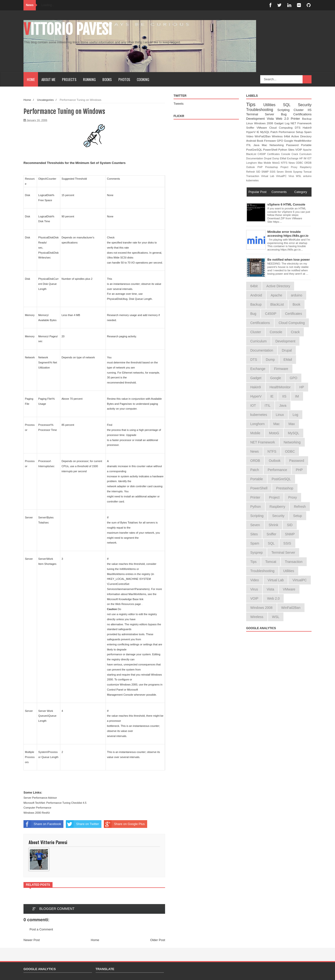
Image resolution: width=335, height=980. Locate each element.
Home (31, 79)
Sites (292, 150)
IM (305, 158)
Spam (308, 132)
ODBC (300, 163)
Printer (296, 119)
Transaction (254, 176)
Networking (278, 145)
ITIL (250, 145)
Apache (307, 150)
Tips (255, 104)
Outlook (252, 167)
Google (289, 141)
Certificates (274, 154)
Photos (124, 79)
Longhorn (252, 163)
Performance (287, 132)
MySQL (265, 132)
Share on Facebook (42, 824)
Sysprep (298, 172)
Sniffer (251, 128)
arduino (307, 176)
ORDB (308, 163)
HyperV (251, 132)
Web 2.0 (283, 119)
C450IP (262, 154)
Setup (300, 132)
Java (258, 145)
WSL (300, 176)
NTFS (285, 163)
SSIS (273, 172)
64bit (288, 136)
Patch (274, 132)
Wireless (278, 136)
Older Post (158, 940)
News (292, 163)
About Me (48, 79)
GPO (280, 141)
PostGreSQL (255, 150)
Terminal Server (264, 114)
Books (107, 79)
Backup (307, 119)
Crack (295, 154)
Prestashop (273, 167)
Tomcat (307, 172)
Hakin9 (307, 128)
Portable (306, 145)
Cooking (143, 79)
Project (286, 167)
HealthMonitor (303, 141)
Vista (271, 119)
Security (305, 105)
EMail (284, 158)
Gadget (279, 123)
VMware (263, 128)
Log (288, 123)
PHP (261, 167)
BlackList (252, 154)
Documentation (255, 158)
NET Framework (301, 123)
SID (259, 172)
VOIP (299, 150)
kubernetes (252, 181)
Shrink (289, 172)
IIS (310, 110)
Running (89, 79)
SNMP (266, 172)
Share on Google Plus (124, 824)
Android (251, 141)
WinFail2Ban (263, 136)
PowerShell (271, 150)
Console (286, 154)
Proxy (295, 167)
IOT (309, 158)
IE (258, 132)
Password (293, 145)
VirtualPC (282, 176)
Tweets (179, 104)
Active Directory (301, 136)
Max (261, 163)
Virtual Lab (268, 176)
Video (250, 136)
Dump (276, 158)
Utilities (273, 105)
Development (256, 119)
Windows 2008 (264, 123)
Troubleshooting (262, 110)
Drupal (268, 158)
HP (301, 158)
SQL (290, 105)
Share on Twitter (82, 824)
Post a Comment (41, 929)
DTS (299, 128)
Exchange (293, 158)
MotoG (277, 163)
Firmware (270, 141)
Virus (292, 176)
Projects (69, 79)
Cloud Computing (282, 128)
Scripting (286, 110)
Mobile (268, 163)
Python (283, 150)
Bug (287, 114)
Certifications (302, 114)
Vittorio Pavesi (68, 29)
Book (260, 141)
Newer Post (32, 940)
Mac (266, 145)
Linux (250, 123)
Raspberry (306, 167)
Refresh (251, 172)
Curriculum (305, 154)
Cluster (301, 110)
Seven (281, 172)
